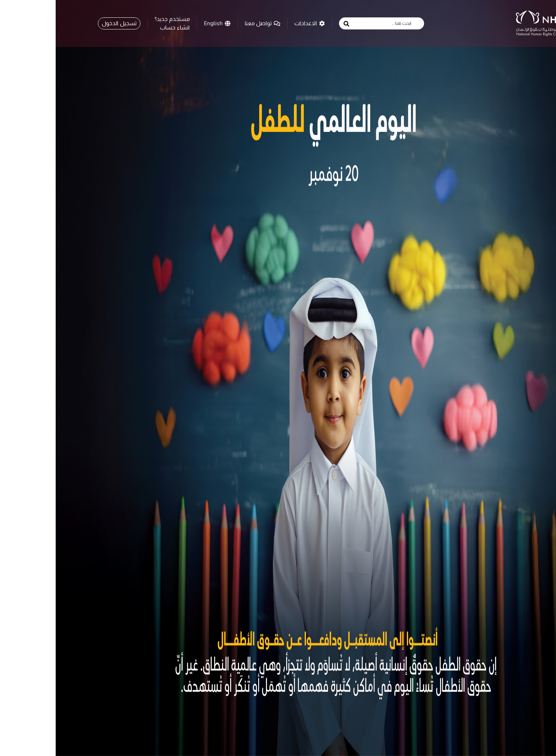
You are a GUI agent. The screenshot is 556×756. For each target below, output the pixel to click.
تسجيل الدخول (63, 23)
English (162, 23)
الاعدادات (254, 23)
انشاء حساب (119, 27)
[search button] (291, 24)
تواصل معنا (207, 23)
